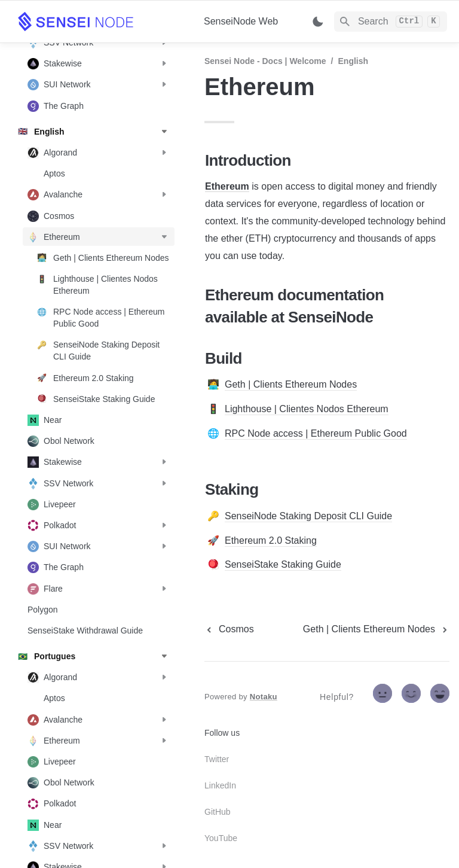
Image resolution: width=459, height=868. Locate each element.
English (354, 61)
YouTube (221, 838)
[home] (101, 22)
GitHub (218, 812)
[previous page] (229, 629)
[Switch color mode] (318, 22)
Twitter (217, 759)
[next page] (376, 629)
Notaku (264, 697)
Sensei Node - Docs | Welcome (265, 61)
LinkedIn (220, 785)
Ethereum (227, 186)
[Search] (391, 22)
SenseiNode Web (241, 21)
